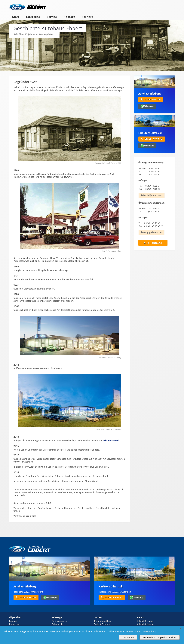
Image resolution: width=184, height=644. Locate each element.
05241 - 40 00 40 (152, 139)
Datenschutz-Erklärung (145, 632)
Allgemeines (15, 617)
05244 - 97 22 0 (151, 100)
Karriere (87, 17)
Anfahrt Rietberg (145, 621)
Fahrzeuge (33, 17)
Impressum (15, 624)
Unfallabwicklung (103, 621)
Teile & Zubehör (102, 624)
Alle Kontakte (153, 243)
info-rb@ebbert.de (152, 195)
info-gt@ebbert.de (151, 232)
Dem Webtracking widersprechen (160, 638)
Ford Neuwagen (59, 621)
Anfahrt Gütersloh (145, 624)
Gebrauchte (57, 624)
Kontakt (69, 17)
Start (16, 17)
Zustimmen (128, 638)
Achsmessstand (111, 441)
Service (52, 17)
